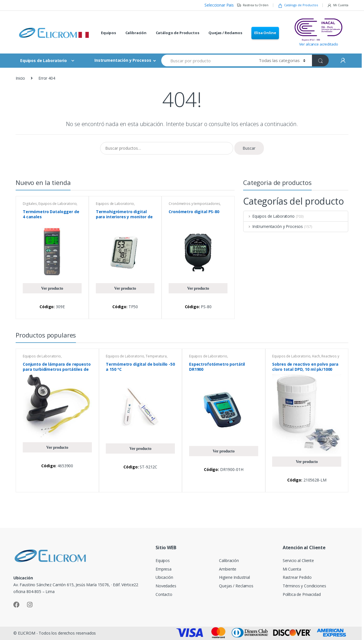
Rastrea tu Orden (253, 5)
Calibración (136, 33)
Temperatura (156, 356)
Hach (316, 356)
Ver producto (52, 288)
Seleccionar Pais (219, 5)
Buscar (249, 148)
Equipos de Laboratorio (57, 204)
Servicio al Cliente (298, 560)
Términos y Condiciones (304, 586)
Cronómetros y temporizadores (194, 204)
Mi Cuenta (338, 5)
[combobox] (207, 60)
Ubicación (164, 577)
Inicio (20, 78)
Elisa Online (265, 33)
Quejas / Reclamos (225, 33)
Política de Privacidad (302, 594)
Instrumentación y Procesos (123, 60)
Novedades (166, 586)
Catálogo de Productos (298, 5)
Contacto (164, 594)
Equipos (108, 33)
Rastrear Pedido (297, 577)
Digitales (30, 204)
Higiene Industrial (234, 577)
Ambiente (228, 569)
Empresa (164, 569)
